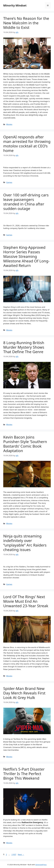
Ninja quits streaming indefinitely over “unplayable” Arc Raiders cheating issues (25, 543)
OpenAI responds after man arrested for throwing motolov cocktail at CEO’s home (27, 144)
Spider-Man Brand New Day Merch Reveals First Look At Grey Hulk (24, 693)
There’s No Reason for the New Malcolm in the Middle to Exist (26, 23)
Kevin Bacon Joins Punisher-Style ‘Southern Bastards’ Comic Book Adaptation (25, 444)
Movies (9, 124)
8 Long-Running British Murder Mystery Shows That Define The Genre (24, 347)
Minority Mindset (15, 5)
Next (21, 854)
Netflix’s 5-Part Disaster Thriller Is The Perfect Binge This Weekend (24, 774)
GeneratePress (41, 865)
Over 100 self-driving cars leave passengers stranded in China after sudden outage (26, 202)
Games (9, 182)
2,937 (14, 854)
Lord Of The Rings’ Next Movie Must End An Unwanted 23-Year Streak (26, 601)
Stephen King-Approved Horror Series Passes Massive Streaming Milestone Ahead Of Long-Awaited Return (26, 256)
